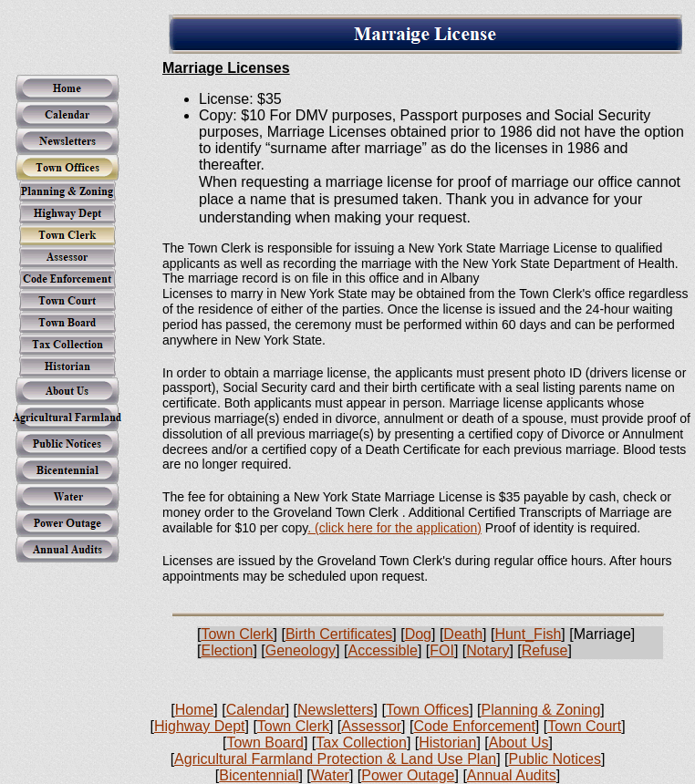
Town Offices (427, 710)
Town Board (265, 743)
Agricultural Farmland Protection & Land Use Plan (335, 759)
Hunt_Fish (528, 634)
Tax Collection (361, 743)
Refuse (545, 650)
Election (227, 650)
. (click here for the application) (394, 528)
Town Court (584, 726)
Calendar (256, 710)
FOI (442, 650)
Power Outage (408, 775)
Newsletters (336, 710)
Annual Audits (512, 775)
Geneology (301, 650)
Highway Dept (200, 726)
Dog (418, 634)
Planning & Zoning (541, 710)
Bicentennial (259, 775)
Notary (488, 650)
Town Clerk (237, 634)
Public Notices (555, 759)
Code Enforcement (474, 726)
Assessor (371, 726)
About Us (519, 743)
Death (463, 634)
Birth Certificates (339, 634)
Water (330, 775)
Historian (447, 743)
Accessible (382, 650)
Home (195, 710)
